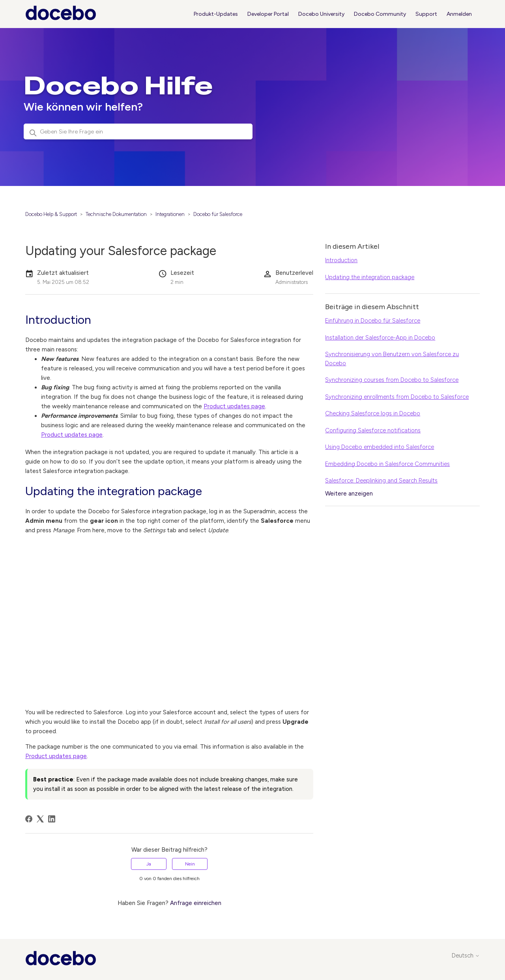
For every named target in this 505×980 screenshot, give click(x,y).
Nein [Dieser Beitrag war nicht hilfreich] (190, 864)
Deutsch (466, 956)
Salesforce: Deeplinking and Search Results (381, 481)
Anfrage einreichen (196, 903)
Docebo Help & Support (51, 214)
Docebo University (321, 14)
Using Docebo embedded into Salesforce (380, 447)
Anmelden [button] (459, 14)
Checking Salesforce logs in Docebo (373, 413)
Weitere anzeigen (349, 494)
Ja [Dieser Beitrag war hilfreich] (149, 864)
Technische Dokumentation (116, 214)
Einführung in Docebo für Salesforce (373, 321)
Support (426, 14)
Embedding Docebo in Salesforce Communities (387, 464)
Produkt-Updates (216, 14)
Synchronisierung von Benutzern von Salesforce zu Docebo (392, 359)
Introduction (341, 260)
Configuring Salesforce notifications (373, 430)
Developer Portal (268, 14)
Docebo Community (380, 14)
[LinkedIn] (52, 819)
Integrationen (170, 214)
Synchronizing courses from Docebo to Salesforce (392, 380)
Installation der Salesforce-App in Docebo (380, 338)
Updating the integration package (370, 277)
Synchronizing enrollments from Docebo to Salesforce (397, 397)
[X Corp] (40, 819)
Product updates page (234, 406)
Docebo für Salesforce (218, 214)
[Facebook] (29, 819)
